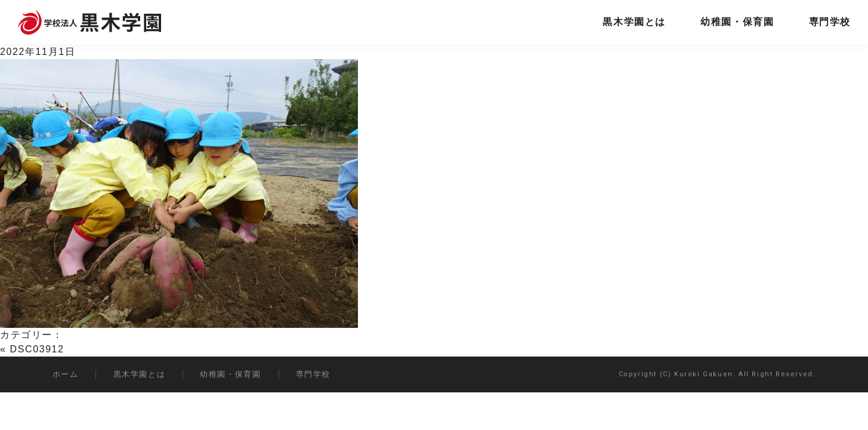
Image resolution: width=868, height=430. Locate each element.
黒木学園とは (634, 22)
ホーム (66, 374)
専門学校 (830, 22)
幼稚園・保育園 (737, 22)
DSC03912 (37, 349)
